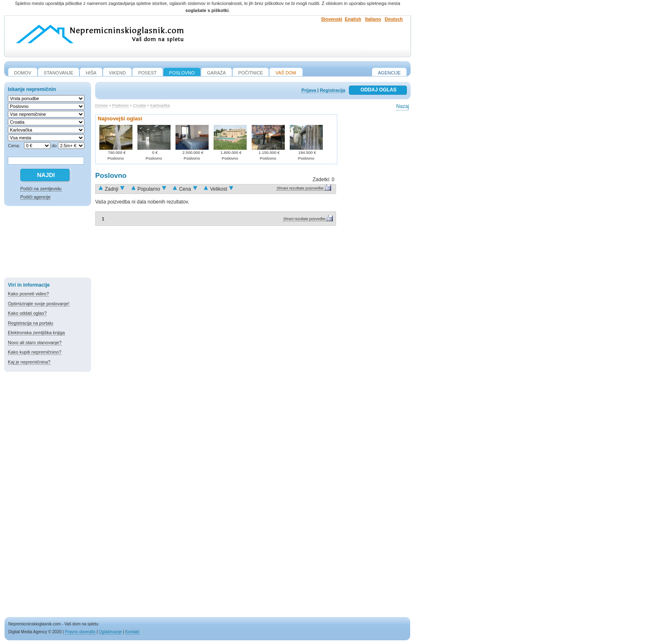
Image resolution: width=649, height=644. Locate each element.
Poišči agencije (35, 197)
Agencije (389, 73)
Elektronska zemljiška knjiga (36, 333)
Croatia (139, 105)
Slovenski (332, 19)
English (353, 19)
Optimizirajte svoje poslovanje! (39, 304)
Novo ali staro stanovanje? (35, 342)
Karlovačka (160, 105)
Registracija (333, 90)
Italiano (373, 19)
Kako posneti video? (28, 294)
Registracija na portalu (30, 323)
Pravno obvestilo (80, 632)
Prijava (309, 90)
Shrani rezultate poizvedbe (300, 188)
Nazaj (403, 106)
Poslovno (120, 105)
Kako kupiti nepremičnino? (35, 352)
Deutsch (394, 19)
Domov (101, 105)
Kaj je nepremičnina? (29, 362)
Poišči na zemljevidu (41, 189)
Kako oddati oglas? (27, 313)
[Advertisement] (48, 243)
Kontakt (132, 632)
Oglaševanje (111, 632)
